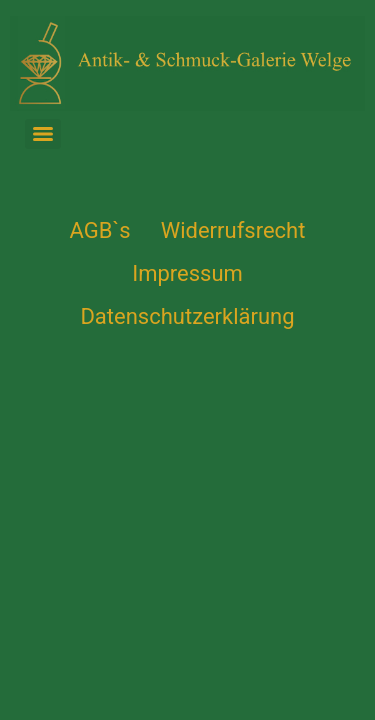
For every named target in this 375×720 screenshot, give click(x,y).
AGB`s (100, 230)
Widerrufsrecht (233, 230)
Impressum (187, 273)
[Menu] (43, 134)
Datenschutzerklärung (187, 316)
